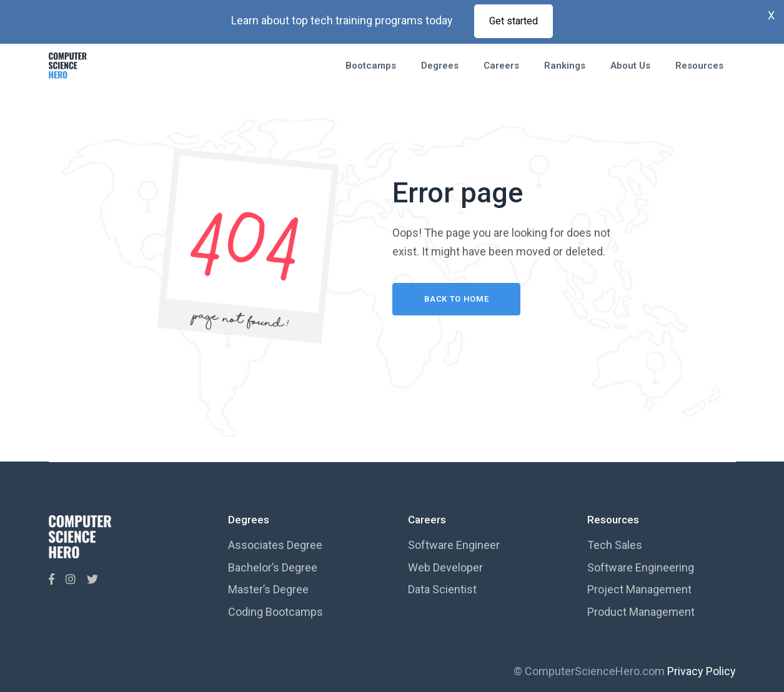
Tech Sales (615, 545)
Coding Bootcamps (275, 612)
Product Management (641, 612)
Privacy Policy (702, 671)
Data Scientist (442, 589)
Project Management (639, 589)
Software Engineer (454, 545)
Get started (514, 21)
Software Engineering (641, 567)
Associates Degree (275, 545)
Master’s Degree (268, 589)
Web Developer (445, 567)
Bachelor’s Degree (273, 567)
